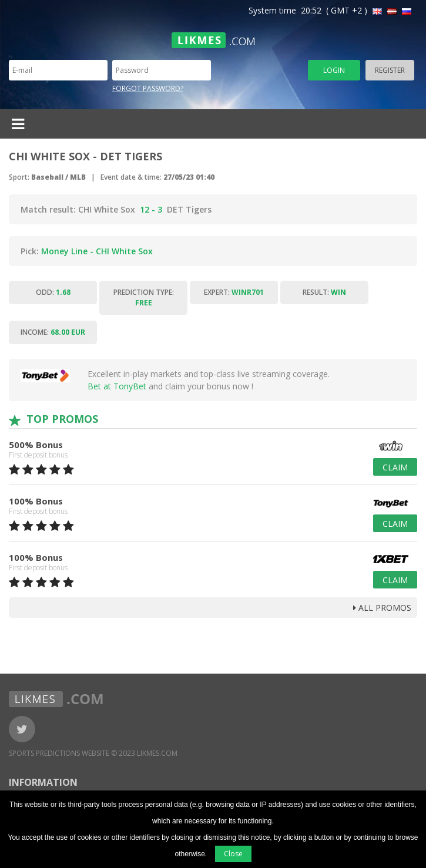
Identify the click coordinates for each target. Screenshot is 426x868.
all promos (382, 608)
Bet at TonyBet (117, 386)
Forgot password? (148, 88)
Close (233, 854)
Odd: (53, 292)
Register (390, 70)
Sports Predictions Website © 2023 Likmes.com (93, 753)
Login (334, 70)
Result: (324, 292)
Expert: (234, 292)
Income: (53, 332)
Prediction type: (144, 297)
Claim (395, 467)
